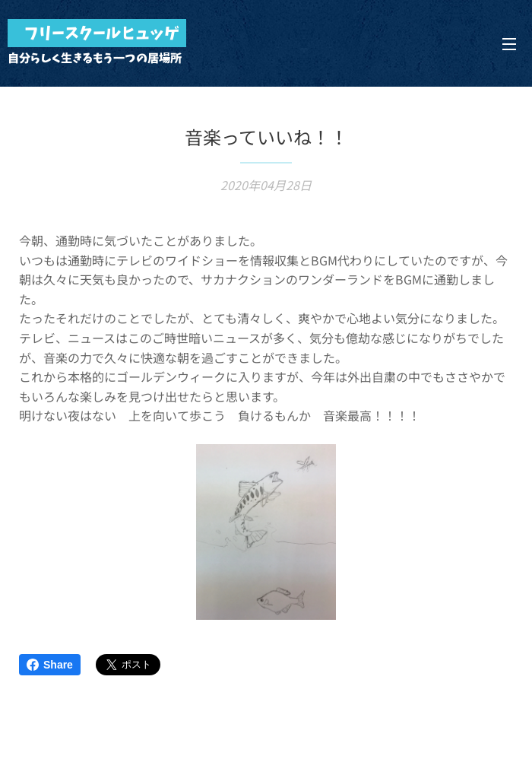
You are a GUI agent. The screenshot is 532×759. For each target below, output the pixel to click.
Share (50, 665)
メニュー (509, 44)
